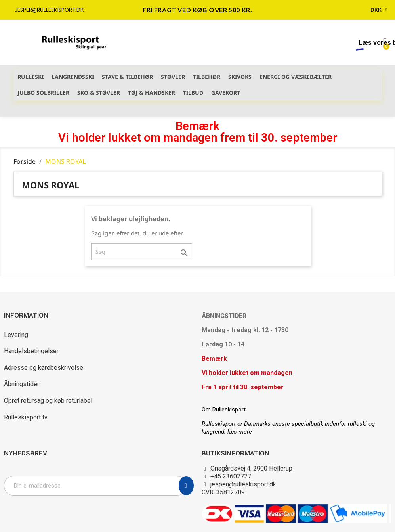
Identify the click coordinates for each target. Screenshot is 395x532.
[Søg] (142, 252)
